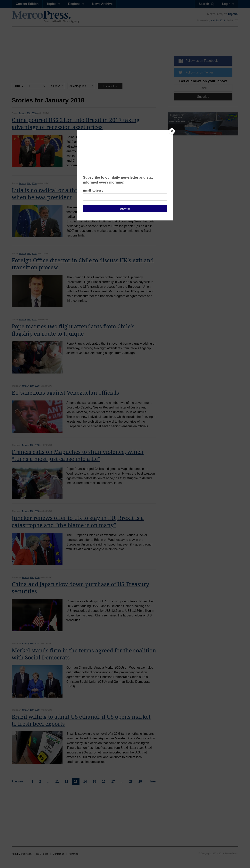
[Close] (172, 131)
